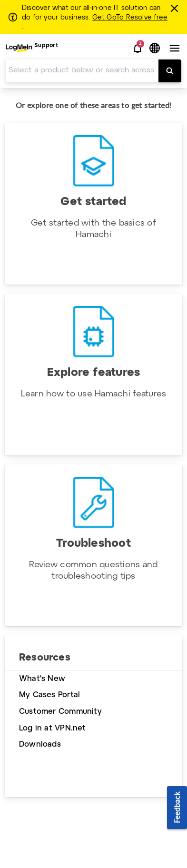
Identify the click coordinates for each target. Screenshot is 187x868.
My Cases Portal (49, 695)
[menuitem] (32, 48)
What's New (42, 679)
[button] (138, 49)
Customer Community (60, 712)
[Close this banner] (176, 8)
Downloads (40, 745)
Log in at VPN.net (53, 728)
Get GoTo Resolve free (130, 18)
